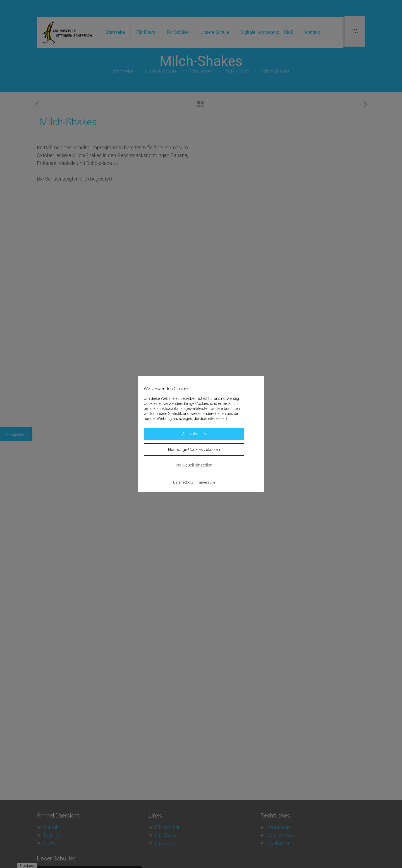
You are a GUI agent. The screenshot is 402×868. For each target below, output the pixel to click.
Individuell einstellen (194, 465)
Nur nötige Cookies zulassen (194, 449)
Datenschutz (183, 482)
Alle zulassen (194, 434)
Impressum (206, 482)
